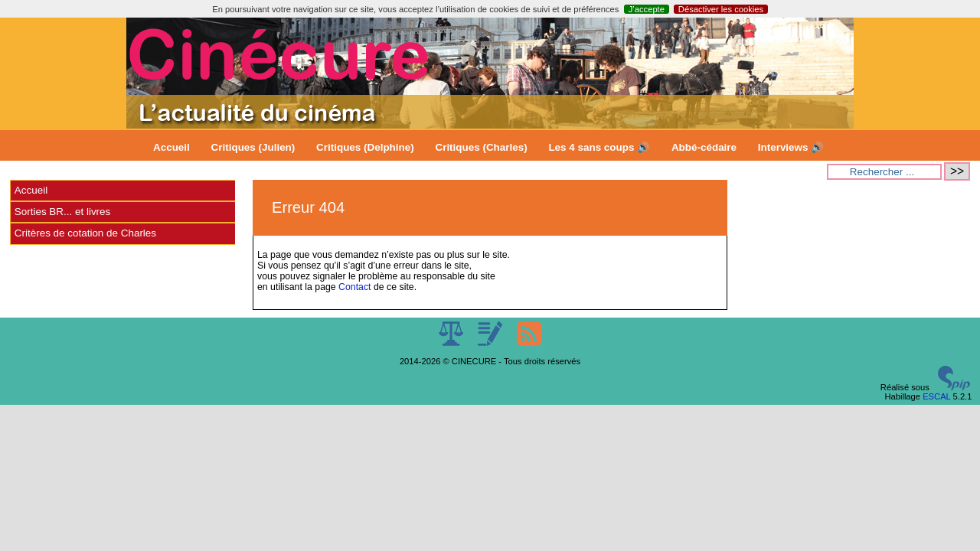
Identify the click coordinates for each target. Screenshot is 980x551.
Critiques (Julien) (253, 147)
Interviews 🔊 (791, 147)
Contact (354, 287)
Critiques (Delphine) (365, 147)
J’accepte (647, 9)
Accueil (171, 147)
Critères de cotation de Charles (85, 233)
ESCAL (936, 396)
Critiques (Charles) (481, 147)
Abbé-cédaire (704, 147)
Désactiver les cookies (721, 9)
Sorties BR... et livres (62, 212)
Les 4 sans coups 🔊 (599, 147)
